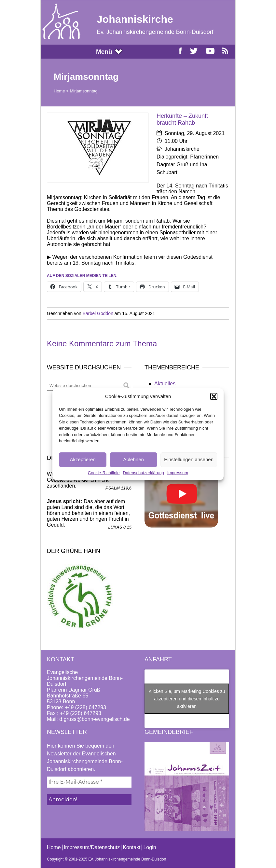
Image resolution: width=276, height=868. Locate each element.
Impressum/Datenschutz (92, 847)
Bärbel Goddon (98, 313)
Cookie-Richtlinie (104, 473)
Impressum (178, 473)
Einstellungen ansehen (189, 459)
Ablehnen (133, 459)
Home (59, 91)
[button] (214, 396)
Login (150, 847)
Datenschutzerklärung (143, 473)
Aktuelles (165, 384)
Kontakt (131, 847)
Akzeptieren (83, 459)
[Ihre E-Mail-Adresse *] (89, 782)
